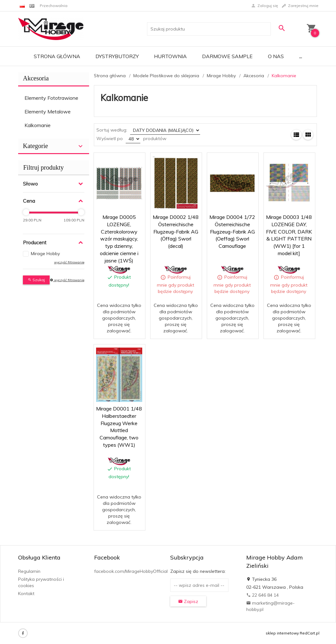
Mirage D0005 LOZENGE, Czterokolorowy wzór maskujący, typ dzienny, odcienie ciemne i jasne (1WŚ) (119, 239)
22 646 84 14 (262, 595)
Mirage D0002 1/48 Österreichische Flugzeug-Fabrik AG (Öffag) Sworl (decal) (176, 231)
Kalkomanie (38, 125)
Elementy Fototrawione (51, 98)
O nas (276, 56)
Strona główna (57, 56)
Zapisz (188, 601)
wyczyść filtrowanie (69, 262)
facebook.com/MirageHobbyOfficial (131, 571)
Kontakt (26, 593)
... (301, 56)
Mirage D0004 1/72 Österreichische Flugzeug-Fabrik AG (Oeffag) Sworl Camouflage (232, 231)
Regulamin (29, 571)
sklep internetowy (282, 633)
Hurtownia (170, 56)
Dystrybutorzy (117, 56)
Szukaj (36, 280)
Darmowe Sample (227, 56)
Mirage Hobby (45, 254)
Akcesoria (36, 78)
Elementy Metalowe (48, 112)
